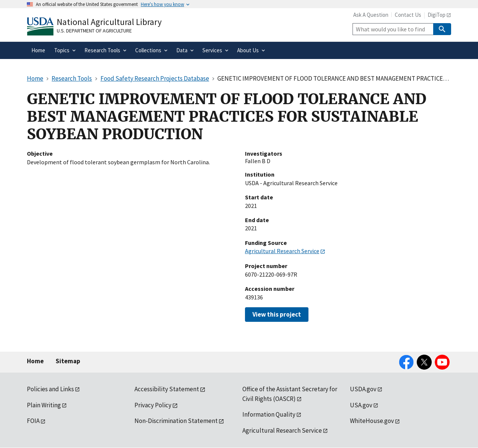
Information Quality (269, 414)
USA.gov (361, 405)
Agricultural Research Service (282, 251)
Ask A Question (371, 15)
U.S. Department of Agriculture (94, 31)
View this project (277, 314)
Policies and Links (50, 389)
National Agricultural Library (109, 22)
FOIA (33, 421)
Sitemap (68, 361)
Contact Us (408, 15)
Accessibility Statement (167, 389)
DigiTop (437, 15)
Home (35, 361)
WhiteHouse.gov (372, 421)
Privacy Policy (153, 405)
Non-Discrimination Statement (176, 421)
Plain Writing (44, 405)
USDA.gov (363, 389)
